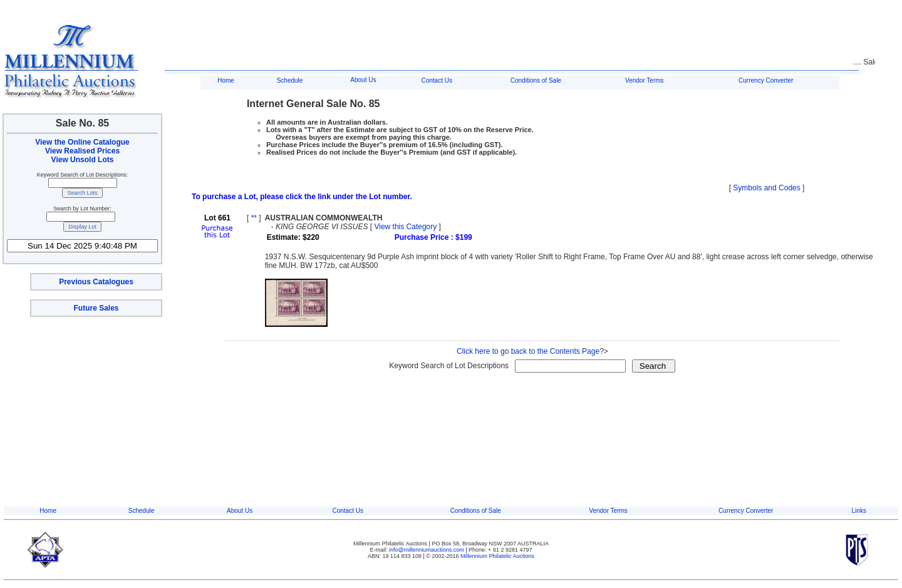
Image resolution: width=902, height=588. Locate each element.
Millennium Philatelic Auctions (497, 556)
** (254, 218)
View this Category (405, 227)
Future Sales (96, 308)
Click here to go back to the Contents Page (528, 351)
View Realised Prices (82, 151)
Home (226, 80)
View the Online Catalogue (82, 142)
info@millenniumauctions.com (427, 550)
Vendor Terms (645, 80)
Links (859, 511)
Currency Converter (766, 80)
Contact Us (436, 80)
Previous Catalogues (96, 282)
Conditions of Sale (536, 80)
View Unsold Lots (83, 160)
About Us (363, 80)
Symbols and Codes (766, 188)
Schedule (290, 80)
